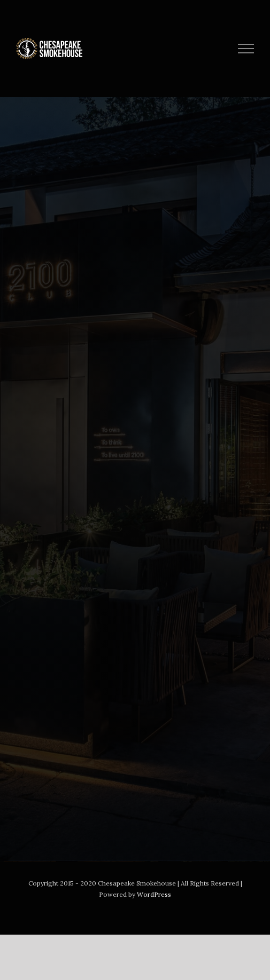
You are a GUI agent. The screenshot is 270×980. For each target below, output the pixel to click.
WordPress (154, 894)
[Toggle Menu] (246, 49)
